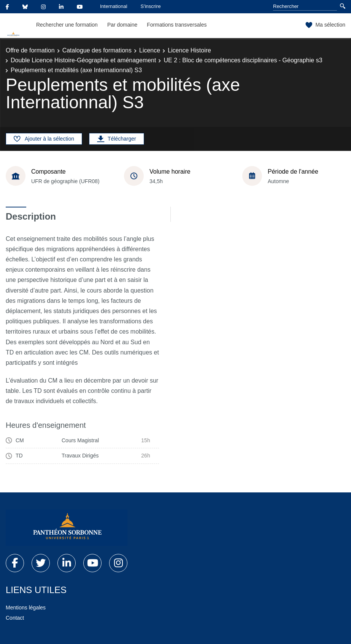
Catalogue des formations (97, 50)
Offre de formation (30, 50)
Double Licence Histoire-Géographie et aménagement (83, 60)
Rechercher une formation (67, 25)
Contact (15, 618)
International (114, 6)
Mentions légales (26, 608)
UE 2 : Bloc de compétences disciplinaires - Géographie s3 (243, 60)
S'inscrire (151, 6)
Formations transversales (177, 25)
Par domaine (122, 25)
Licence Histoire (189, 50)
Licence (150, 50)
